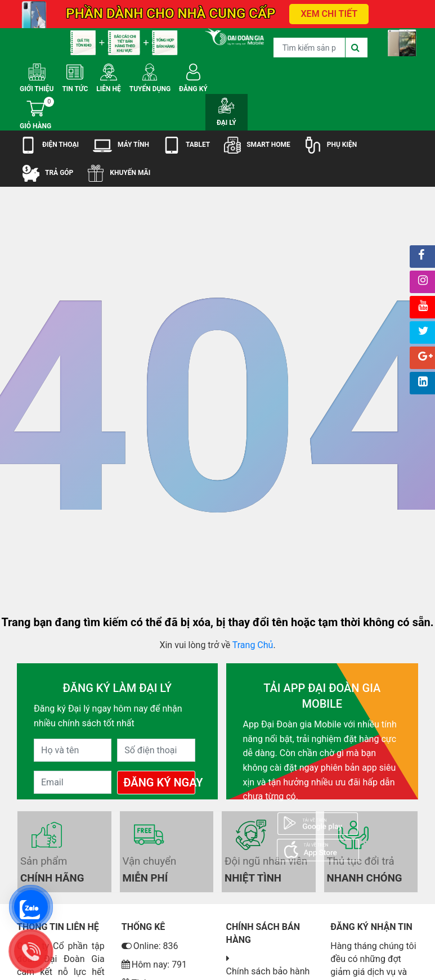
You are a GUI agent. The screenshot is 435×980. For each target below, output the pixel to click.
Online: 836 (150, 946)
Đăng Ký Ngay (159, 783)
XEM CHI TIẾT (329, 14)
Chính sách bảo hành (268, 971)
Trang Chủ (253, 645)
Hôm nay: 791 (154, 965)
